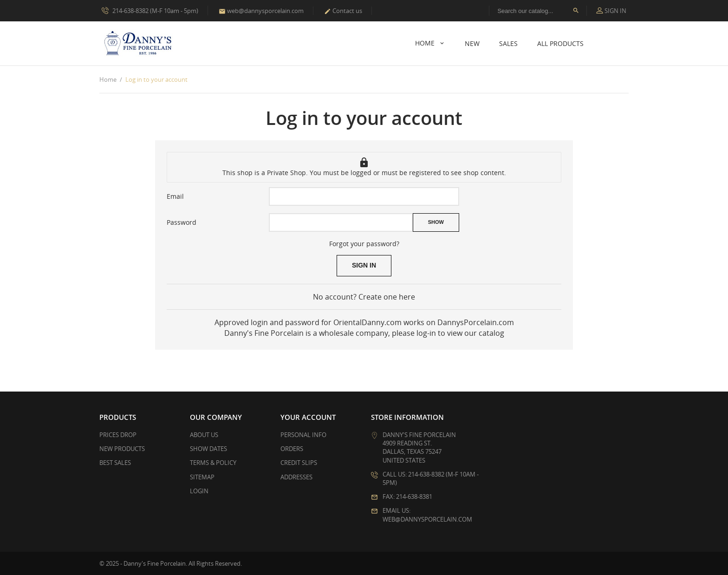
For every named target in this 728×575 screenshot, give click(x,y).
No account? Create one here (364, 297)
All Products (560, 43)
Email (175, 196)
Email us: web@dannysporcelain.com (427, 515)
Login (199, 491)
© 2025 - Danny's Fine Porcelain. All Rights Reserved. (171, 563)
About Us (204, 435)
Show (436, 222)
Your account (308, 417)
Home (426, 43)
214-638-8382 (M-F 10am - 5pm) (150, 10)
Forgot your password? (364, 244)
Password (182, 222)
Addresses (296, 477)
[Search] (538, 11)
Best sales (115, 463)
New (472, 43)
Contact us (343, 11)
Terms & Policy (213, 463)
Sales (508, 43)
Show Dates (208, 449)
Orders (292, 449)
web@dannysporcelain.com (261, 11)
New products (122, 449)
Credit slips (299, 463)
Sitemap (202, 477)
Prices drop (118, 435)
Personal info (303, 435)
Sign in (364, 265)
